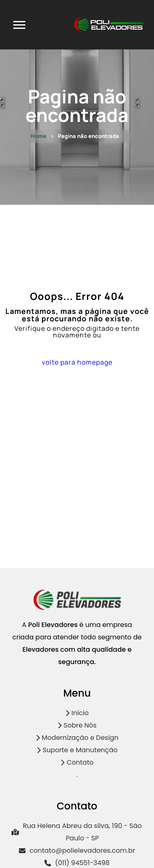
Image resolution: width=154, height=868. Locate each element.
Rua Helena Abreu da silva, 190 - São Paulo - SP (77, 832)
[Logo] (77, 608)
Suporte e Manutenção (77, 750)
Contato (77, 762)
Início (77, 713)
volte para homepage (77, 362)
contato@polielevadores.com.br (77, 850)
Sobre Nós (77, 725)
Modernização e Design (77, 738)
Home (39, 136)
